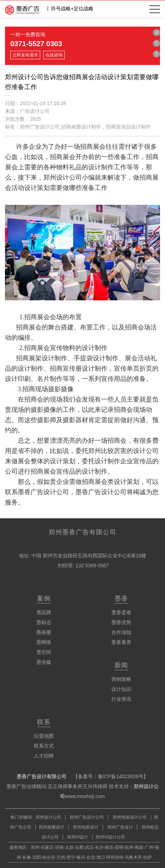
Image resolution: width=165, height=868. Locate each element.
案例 (44, 599)
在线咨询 (54, 55)
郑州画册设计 (52, 827)
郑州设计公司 (48, 817)
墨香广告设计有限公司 (42, 776)
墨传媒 (44, 662)
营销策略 (121, 679)
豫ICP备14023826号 (121, 776)
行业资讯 (121, 699)
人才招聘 (44, 756)
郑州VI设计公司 (110, 837)
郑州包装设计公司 (129, 817)
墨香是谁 (121, 612)
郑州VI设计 (78, 837)
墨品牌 (44, 612)
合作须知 (121, 632)
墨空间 (44, 652)
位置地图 (44, 736)
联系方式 (44, 746)
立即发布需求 (25, 55)
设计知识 (121, 689)
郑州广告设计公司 (87, 817)
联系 (44, 722)
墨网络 (44, 642)
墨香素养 (121, 642)
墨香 (121, 599)
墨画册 (44, 632)
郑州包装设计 (85, 827)
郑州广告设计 (119, 827)
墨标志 (44, 622)
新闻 (121, 665)
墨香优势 (121, 622)
